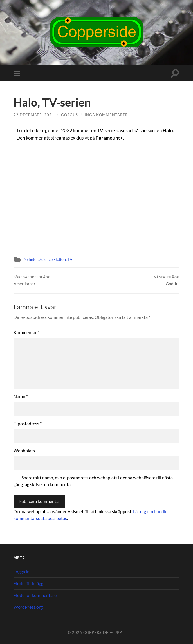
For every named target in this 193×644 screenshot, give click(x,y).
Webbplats (24, 450)
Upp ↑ (120, 632)
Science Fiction (53, 259)
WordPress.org (28, 607)
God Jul (167, 281)
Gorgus (69, 115)
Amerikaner (32, 281)
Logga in (22, 571)
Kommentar (26, 332)
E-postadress (28, 423)
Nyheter (31, 259)
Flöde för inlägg (28, 583)
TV (70, 259)
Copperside (96, 632)
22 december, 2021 (34, 115)
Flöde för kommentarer (36, 595)
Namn (21, 396)
